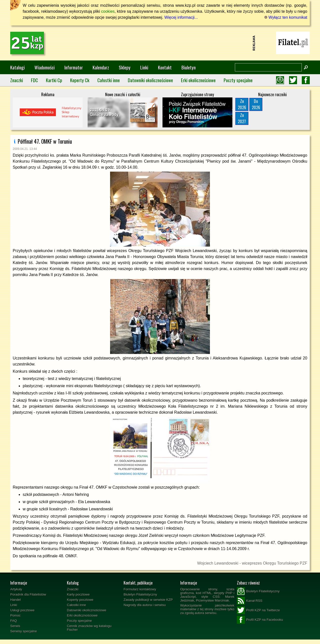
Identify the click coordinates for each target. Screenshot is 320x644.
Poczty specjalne (238, 80)
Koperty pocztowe (80, 600)
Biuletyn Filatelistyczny (140, 594)
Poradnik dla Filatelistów (28, 594)
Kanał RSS (250, 601)
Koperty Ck (80, 80)
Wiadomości (45, 67)
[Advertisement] (160, 43)
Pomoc (15, 615)
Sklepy (125, 67)
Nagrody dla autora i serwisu (145, 605)
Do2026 (256, 104)
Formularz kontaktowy (140, 589)
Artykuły (16, 589)
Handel (15, 600)
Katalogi (17, 67)
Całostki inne (109, 80)
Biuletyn (189, 67)
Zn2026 (242, 104)
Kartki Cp (54, 80)
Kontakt (165, 67)
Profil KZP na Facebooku (260, 620)
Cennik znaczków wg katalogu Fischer (89, 628)
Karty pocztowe (78, 594)
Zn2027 (242, 118)
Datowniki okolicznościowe (150, 80)
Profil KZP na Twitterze (258, 610)
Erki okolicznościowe (198, 80)
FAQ (14, 621)
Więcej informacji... (181, 17)
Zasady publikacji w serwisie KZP (148, 600)
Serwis (15, 626)
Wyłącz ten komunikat (286, 17)
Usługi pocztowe (22, 610)
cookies (108, 11)
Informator (74, 67)
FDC (34, 80)
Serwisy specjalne (24, 631)
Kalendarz (101, 67)
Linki (144, 67)
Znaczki (17, 80)
